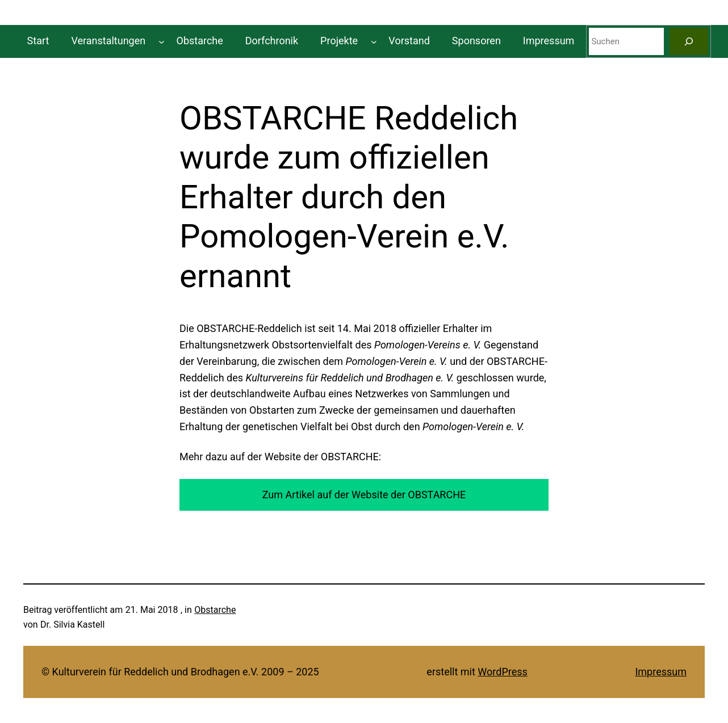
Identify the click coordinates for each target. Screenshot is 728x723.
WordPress (502, 672)
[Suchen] (689, 41)
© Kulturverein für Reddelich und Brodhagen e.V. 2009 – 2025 (180, 672)
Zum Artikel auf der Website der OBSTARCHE (364, 495)
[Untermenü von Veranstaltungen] (162, 41)
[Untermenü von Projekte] (374, 41)
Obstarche (215, 610)
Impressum (661, 672)
